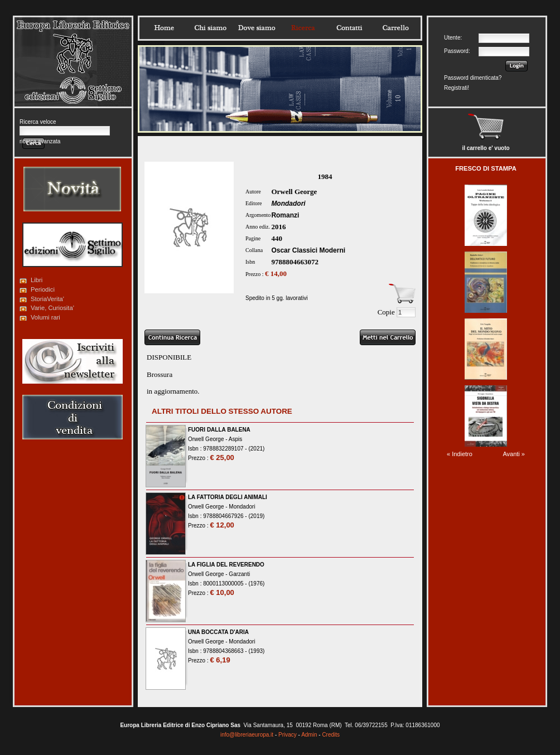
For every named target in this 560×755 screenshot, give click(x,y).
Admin (309, 735)
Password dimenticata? (473, 78)
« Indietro (460, 454)
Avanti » (514, 454)
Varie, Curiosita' (52, 308)
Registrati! (457, 88)
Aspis (235, 439)
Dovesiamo (257, 28)
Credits (331, 735)
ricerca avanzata (40, 141)
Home (164, 28)
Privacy (288, 735)
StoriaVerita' (47, 299)
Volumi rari (45, 317)
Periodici (43, 289)
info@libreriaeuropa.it (247, 735)
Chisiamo (210, 28)
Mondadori (288, 204)
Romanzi (285, 215)
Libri (37, 280)
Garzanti (239, 574)
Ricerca (303, 28)
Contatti (349, 28)
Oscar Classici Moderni (308, 250)
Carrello (395, 28)
